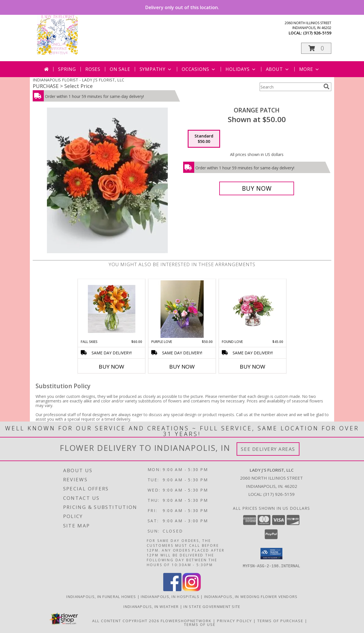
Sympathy (156, 69)
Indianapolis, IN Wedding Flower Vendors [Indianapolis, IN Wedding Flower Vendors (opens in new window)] (251, 596)
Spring (67, 69)
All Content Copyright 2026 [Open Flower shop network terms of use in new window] (126, 620)
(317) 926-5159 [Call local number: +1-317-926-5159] (317, 33)
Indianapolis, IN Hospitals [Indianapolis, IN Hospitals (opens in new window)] (170, 596)
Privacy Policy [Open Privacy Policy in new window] (234, 620)
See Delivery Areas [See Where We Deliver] (268, 449)
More (310, 69)
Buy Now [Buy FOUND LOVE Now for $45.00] (253, 367)
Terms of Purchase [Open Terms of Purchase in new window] (280, 620)
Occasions (199, 69)
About (278, 69)
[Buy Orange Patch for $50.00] (257, 188)
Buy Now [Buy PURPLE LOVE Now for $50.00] (182, 367)
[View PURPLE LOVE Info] (182, 309)
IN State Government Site (212, 606)
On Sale (120, 69)
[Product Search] (290, 87)
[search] (326, 87)
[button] (316, 48)
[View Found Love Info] (253, 309)
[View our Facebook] (172, 589)
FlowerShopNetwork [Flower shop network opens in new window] (186, 620)
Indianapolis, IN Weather (151, 606)
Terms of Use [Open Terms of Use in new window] (200, 624)
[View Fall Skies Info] (112, 309)
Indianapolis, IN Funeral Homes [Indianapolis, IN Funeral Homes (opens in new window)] (101, 596)
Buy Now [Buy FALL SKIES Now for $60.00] (111, 367)
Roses (93, 69)
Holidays (241, 69)
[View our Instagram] (192, 589)
